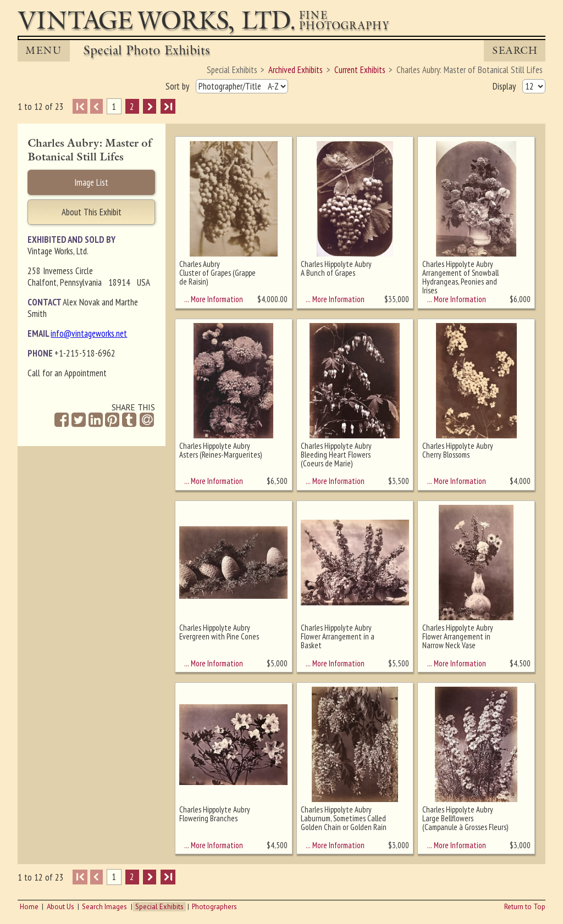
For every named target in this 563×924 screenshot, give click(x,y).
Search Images (104, 907)
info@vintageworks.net (89, 333)
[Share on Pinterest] (112, 420)
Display (505, 86)
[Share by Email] (147, 421)
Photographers (214, 907)
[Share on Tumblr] (129, 420)
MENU (43, 51)
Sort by (178, 86)
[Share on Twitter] (79, 420)
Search (515, 51)
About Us (60, 907)
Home (29, 907)
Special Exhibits (159, 907)
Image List (91, 182)
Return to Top (525, 907)
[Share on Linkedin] (96, 420)
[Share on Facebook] (62, 420)
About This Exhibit (92, 212)
